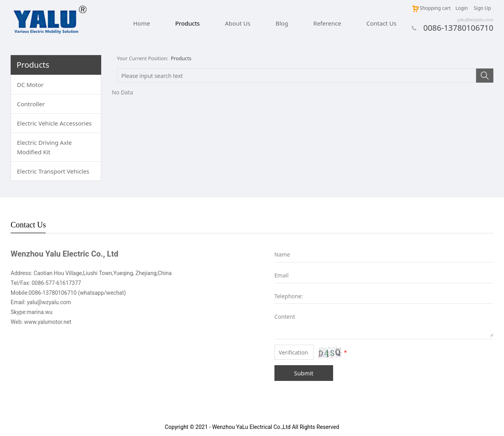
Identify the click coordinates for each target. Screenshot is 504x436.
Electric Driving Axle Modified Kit (44, 147)
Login (462, 8)
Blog (282, 23)
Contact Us (382, 23)
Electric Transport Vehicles (53, 171)
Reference (327, 23)
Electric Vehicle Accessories (54, 123)
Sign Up (482, 8)
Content (280, 317)
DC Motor (30, 85)
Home (142, 23)
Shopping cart (431, 8)
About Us (238, 23)
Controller (31, 104)
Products (187, 23)
